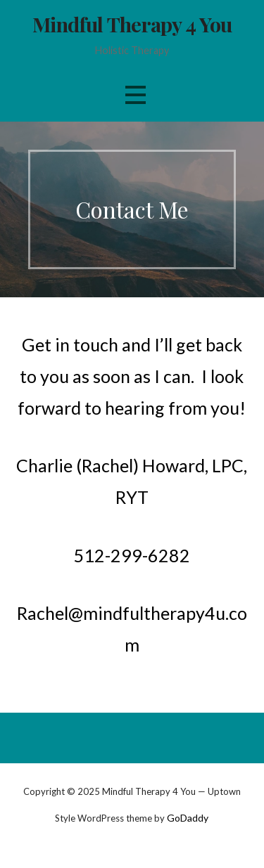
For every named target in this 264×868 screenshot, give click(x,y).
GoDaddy (188, 818)
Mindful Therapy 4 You (132, 24)
